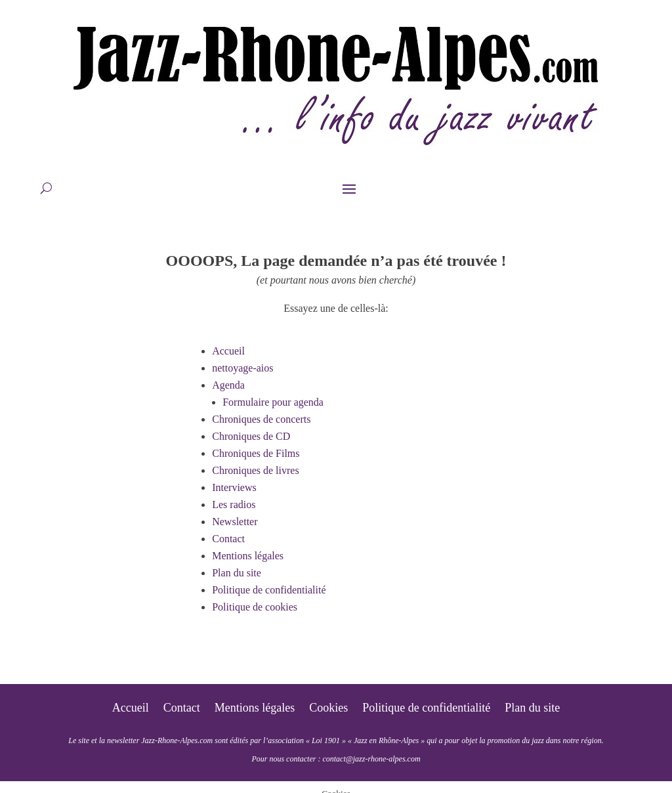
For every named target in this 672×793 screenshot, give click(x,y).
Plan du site (237, 573)
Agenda (228, 385)
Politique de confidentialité (269, 590)
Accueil (228, 351)
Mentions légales (248, 556)
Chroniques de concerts (261, 419)
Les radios (234, 504)
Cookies (328, 709)
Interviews (234, 487)
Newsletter (235, 522)
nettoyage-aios (242, 368)
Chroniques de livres (255, 470)
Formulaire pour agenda (273, 402)
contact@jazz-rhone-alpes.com (371, 759)
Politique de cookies (255, 607)
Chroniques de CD (251, 436)
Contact (228, 539)
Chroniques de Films (256, 453)
